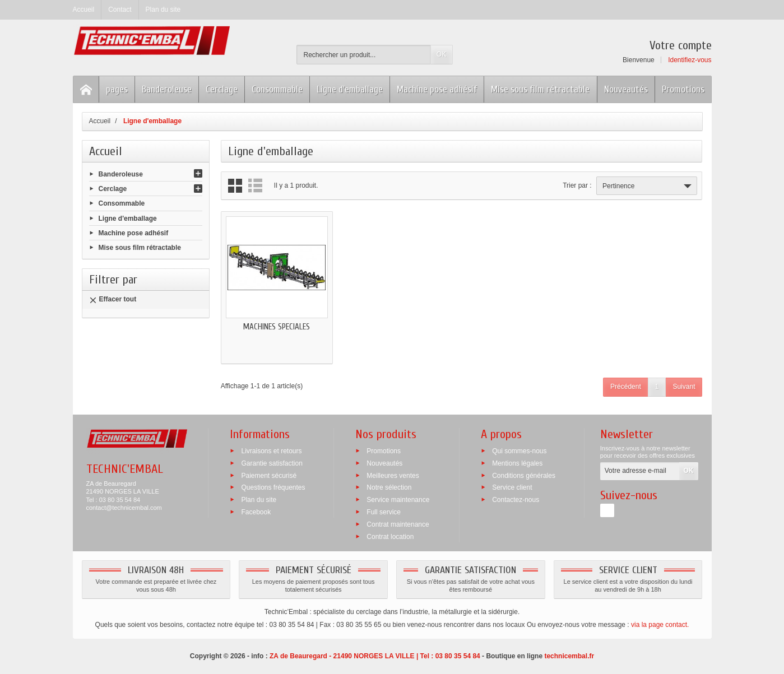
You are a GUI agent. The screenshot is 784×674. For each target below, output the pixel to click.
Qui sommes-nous (519, 451)
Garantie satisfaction (272, 463)
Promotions (683, 89)
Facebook (256, 512)
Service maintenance (398, 500)
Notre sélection (389, 487)
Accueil (106, 151)
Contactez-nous (516, 500)
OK (441, 54)
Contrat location (390, 536)
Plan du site (259, 500)
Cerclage (222, 89)
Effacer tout (113, 299)
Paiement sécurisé (269, 475)
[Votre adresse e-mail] (640, 471)
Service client (512, 487)
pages (117, 89)
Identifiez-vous (690, 60)
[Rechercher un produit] (364, 55)
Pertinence (648, 186)
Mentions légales (517, 463)
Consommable (277, 89)
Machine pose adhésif (437, 89)
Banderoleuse (167, 89)
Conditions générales (524, 475)
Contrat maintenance (398, 524)
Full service (384, 512)
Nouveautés (626, 89)
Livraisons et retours (271, 451)
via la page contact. (660, 625)
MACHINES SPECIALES (277, 327)
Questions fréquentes (273, 487)
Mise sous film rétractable (540, 89)
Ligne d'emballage (350, 89)
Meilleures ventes (393, 475)
